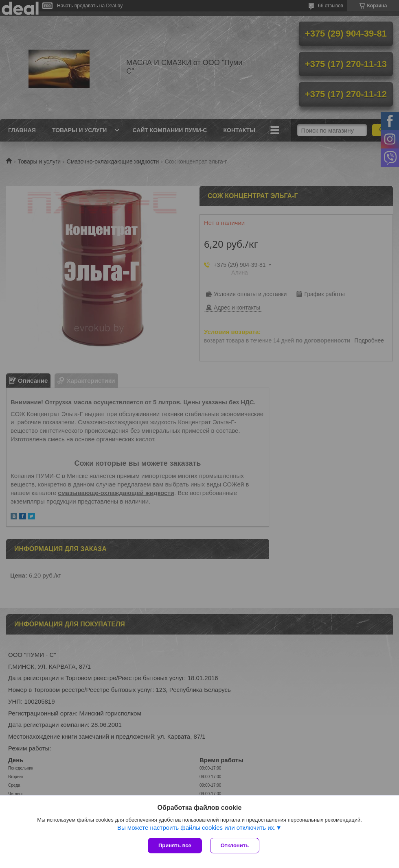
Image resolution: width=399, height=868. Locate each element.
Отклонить (235, 845)
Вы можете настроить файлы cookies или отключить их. (196, 828)
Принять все (175, 845)
